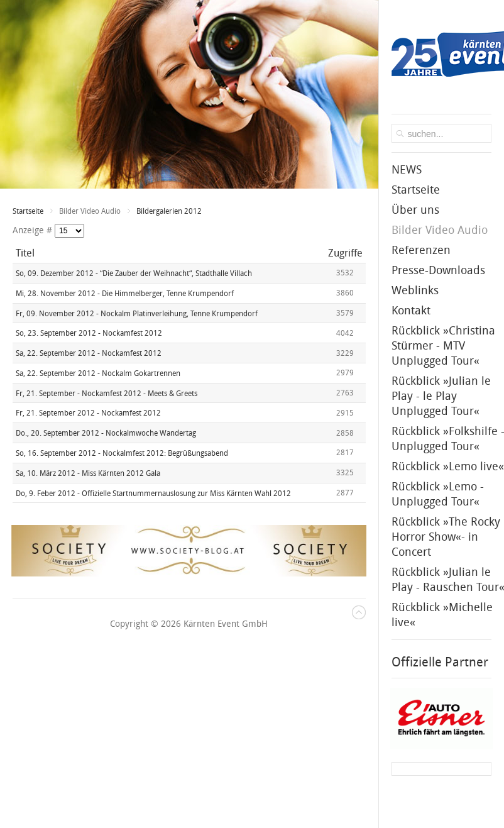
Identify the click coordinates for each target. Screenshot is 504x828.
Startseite (28, 211)
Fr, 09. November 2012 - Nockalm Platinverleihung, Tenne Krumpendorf (137, 313)
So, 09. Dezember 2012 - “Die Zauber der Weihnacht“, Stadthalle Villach (134, 273)
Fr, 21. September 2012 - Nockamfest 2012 (88, 413)
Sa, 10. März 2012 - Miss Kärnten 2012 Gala (88, 473)
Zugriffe (345, 253)
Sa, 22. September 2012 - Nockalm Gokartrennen (98, 373)
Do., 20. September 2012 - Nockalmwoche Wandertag (106, 433)
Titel (25, 253)
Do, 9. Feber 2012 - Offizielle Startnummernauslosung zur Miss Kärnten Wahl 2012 (153, 493)
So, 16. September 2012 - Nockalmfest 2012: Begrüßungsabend (122, 453)
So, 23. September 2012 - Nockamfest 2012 (89, 333)
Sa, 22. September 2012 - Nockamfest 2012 (89, 353)
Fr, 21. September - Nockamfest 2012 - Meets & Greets (107, 393)
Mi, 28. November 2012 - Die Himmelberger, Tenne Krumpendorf (125, 294)
